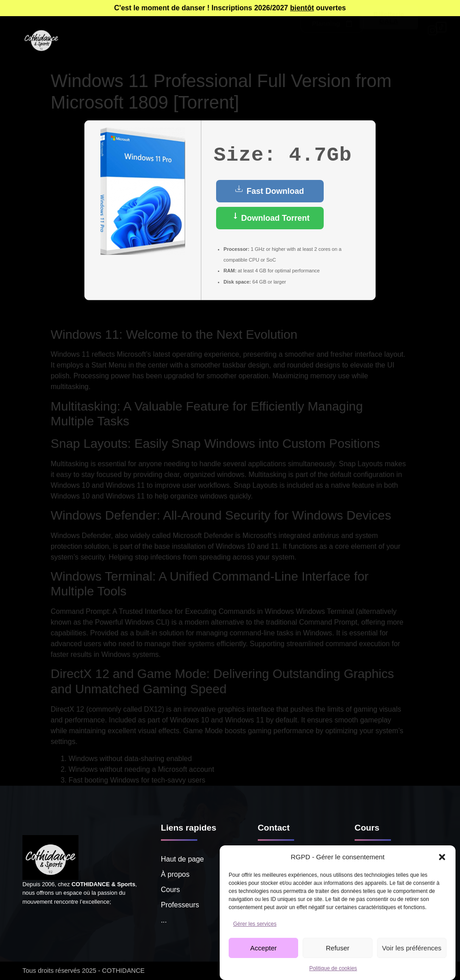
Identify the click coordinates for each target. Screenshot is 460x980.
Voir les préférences (412, 948)
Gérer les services (255, 924)
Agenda (230, 31)
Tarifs (270, 31)
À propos (85, 31)
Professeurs (178, 31)
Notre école (89, 51)
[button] (442, 857)
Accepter (263, 948)
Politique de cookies (333, 968)
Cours (129, 31)
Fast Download (270, 190)
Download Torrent (270, 217)
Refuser (338, 948)
